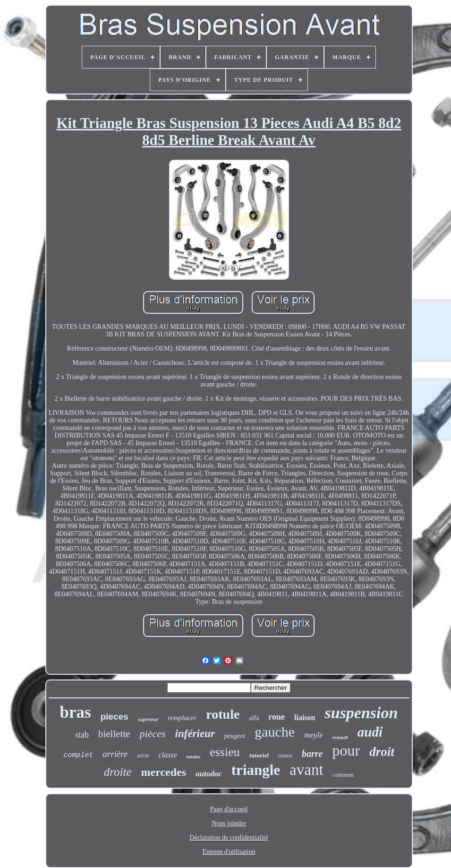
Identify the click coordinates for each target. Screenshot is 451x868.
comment (344, 775)
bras (76, 712)
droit (382, 752)
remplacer (182, 718)
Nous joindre (229, 823)
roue (277, 717)
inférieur (195, 734)
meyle (314, 735)
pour (346, 750)
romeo (285, 756)
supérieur (148, 719)
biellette (114, 734)
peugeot (235, 736)
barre (312, 754)
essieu (225, 752)
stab (82, 735)
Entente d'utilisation (229, 852)
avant (306, 770)
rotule (223, 714)
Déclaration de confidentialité (229, 838)
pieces (115, 717)
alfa (254, 718)
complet (78, 755)
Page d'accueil (229, 809)
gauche (275, 732)
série (143, 755)
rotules (193, 757)
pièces (153, 734)
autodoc (209, 774)
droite (118, 772)
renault (340, 737)
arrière (115, 754)
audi (370, 732)
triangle (256, 770)
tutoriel (259, 755)
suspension (361, 713)
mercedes (164, 772)
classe (168, 755)
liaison (305, 718)
